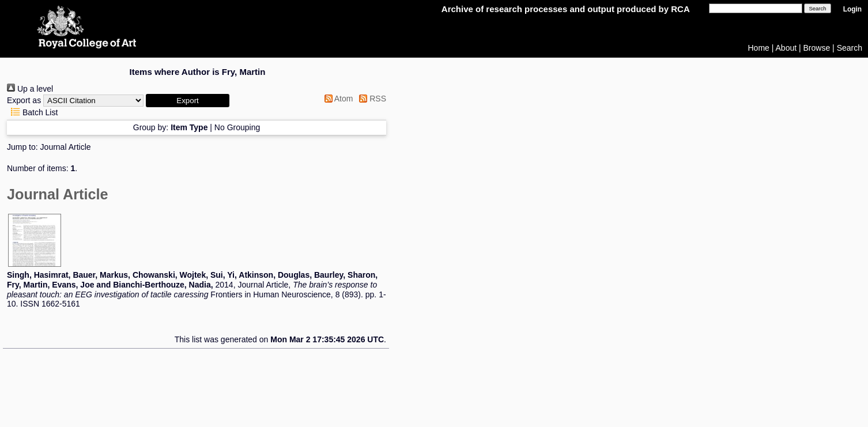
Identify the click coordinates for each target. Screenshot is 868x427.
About (786, 48)
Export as (24, 100)
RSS (371, 99)
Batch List (32, 112)
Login (852, 9)
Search (850, 48)
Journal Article (66, 147)
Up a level (30, 89)
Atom (337, 99)
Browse (817, 48)
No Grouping (237, 127)
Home (759, 48)
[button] (188, 101)
